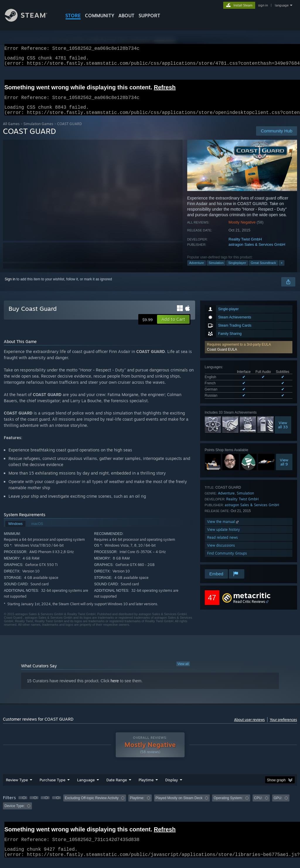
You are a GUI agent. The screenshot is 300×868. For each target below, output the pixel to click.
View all (183, 671)
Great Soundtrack (263, 270)
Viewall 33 (283, 432)
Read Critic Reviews (249, 609)
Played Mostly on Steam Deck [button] (179, 805)
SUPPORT (149, 16)
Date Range (117, 787)
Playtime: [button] (137, 805)
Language (86, 787)
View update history (224, 537)
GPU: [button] (278, 805)
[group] (150, 809)
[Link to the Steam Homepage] (30, 20)
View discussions (221, 552)
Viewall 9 (284, 469)
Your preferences (283, 727)
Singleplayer (237, 270)
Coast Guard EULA (222, 357)
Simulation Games (38, 131)
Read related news (223, 544)
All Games (11, 131)
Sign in (10, 286)
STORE (73, 16)
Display (172, 787)
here (115, 688)
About (126, 16)
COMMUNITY (100, 16)
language (282, 5)
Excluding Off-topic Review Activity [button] (92, 805)
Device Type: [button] (15, 813)
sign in (263, 5)
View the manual (223, 529)
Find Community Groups (227, 560)
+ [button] (282, 270)
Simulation (216, 270)
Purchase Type (52, 787)
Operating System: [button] (228, 805)
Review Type (17, 787)
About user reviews (249, 727)
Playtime (146, 787)
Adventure (197, 270)
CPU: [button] (258, 805)
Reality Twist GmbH (245, 246)
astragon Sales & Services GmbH (257, 251)
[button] (249, 354)
